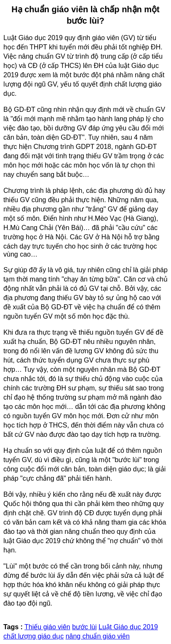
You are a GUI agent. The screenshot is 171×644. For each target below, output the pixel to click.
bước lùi (84, 627)
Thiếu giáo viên (47, 627)
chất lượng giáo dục (33, 636)
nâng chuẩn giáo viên (98, 636)
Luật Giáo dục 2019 (128, 627)
